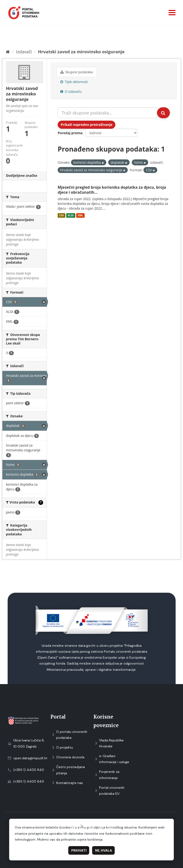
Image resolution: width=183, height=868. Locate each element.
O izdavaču (71, 91)
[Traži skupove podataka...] (107, 113)
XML (80, 215)
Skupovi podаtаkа (77, 72)
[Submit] (163, 113)
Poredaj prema (70, 133)
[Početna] (8, 52)
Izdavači (24, 52)
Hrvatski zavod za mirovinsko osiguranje (81, 52)
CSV (61, 215)
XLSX (71, 215)
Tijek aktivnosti (74, 82)
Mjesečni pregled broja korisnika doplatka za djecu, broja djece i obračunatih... (112, 190)
